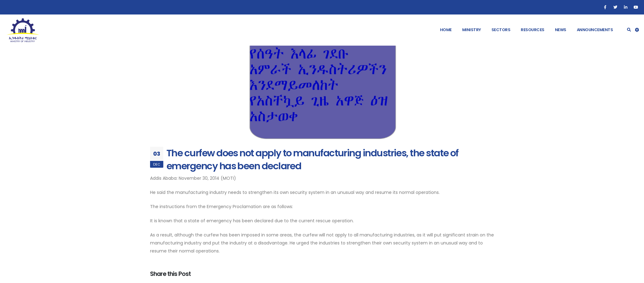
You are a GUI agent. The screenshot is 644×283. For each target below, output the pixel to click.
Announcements (595, 30)
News (561, 30)
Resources (533, 30)
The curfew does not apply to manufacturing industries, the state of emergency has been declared (312, 160)
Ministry (472, 30)
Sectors (501, 30)
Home (446, 30)
